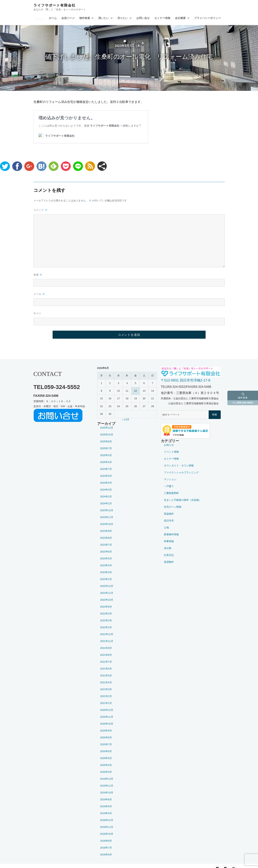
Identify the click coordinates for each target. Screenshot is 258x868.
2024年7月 (106, 469)
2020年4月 (106, 765)
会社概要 (180, 18)
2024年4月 (106, 483)
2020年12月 (107, 710)
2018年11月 (107, 827)
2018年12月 (107, 820)
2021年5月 (106, 676)
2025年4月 (106, 462)
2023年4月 (106, 565)
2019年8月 (106, 799)
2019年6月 (106, 806)
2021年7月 (106, 662)
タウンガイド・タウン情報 (179, 466)
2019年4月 (106, 813)
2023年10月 (107, 524)
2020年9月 (106, 731)
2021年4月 (106, 682)
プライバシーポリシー (208, 18)
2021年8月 (106, 655)
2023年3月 (106, 572)
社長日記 (169, 555)
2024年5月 (106, 476)
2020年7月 (106, 744)
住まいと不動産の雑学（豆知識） (183, 500)
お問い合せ (143, 18)
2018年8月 (106, 841)
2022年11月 (107, 593)
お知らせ (169, 445)
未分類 (168, 548)
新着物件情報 (171, 534)
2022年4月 (106, 614)
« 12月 (126, 419)
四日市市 (169, 521)
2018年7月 (106, 848)
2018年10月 (107, 834)
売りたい (123, 18)
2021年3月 (106, 689)
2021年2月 (106, 696)
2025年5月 (106, 455)
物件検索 (85, 18)
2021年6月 (106, 669)
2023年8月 (106, 538)
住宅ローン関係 (173, 507)
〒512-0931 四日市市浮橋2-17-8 (186, 380)
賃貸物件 (169, 562)
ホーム (53, 18)
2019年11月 (107, 786)
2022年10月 (107, 600)
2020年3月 (106, 772)
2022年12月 (107, 586)
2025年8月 (106, 441)
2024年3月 (106, 490)
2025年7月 (106, 448)
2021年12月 (107, 634)
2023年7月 (106, 545)
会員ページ (68, 18)
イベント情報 (171, 452)
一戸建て (169, 486)
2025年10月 (107, 435)
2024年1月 (106, 503)
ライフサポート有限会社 (55, 5)
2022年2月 (106, 627)
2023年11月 (107, 517)
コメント (41, 210)
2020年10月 (107, 724)
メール (39, 294)
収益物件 (169, 514)
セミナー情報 (162, 18)
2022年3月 (106, 620)
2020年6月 (106, 751)
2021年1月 (106, 703)
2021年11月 (107, 641)
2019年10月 (107, 793)
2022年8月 (106, 607)
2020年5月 (106, 758)
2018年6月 (106, 855)
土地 (166, 528)
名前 (38, 275)
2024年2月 (106, 497)
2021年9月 (106, 648)
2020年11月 (107, 717)
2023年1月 (106, 579)
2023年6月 (106, 552)
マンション (170, 479)
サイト (37, 313)
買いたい (104, 18)
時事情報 (169, 541)
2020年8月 (106, 737)
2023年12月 (107, 510)
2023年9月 (106, 531)
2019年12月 (107, 779)
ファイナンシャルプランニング (181, 472)
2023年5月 (106, 558)
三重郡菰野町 (171, 493)
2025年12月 (107, 428)
